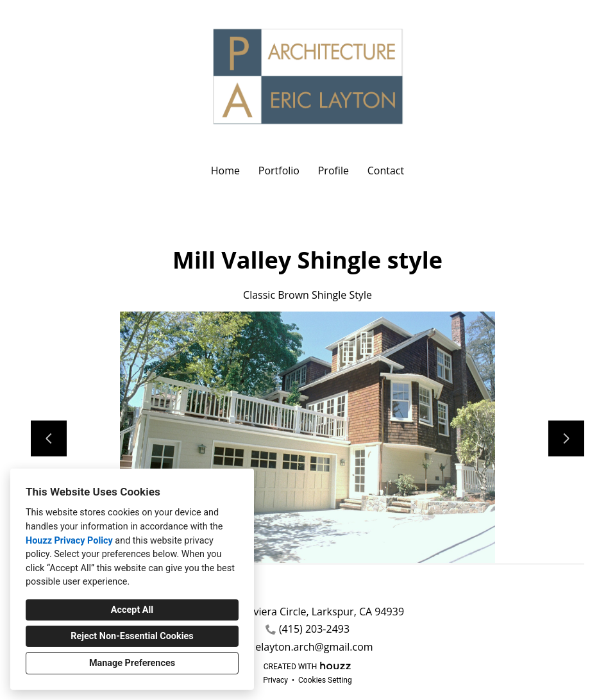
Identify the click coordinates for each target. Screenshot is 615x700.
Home (225, 171)
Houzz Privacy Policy (69, 541)
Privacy (275, 680)
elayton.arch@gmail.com (314, 647)
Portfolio (279, 171)
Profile (333, 171)
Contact (386, 171)
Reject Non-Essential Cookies (132, 636)
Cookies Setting (325, 680)
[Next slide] (566, 438)
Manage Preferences (132, 663)
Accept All (132, 610)
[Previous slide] (49, 438)
